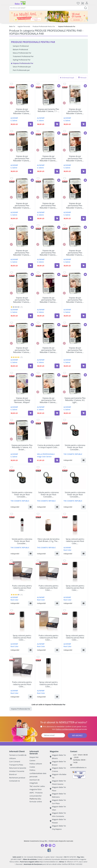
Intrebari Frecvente (17, 771)
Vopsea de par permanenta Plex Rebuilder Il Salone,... (75, 111)
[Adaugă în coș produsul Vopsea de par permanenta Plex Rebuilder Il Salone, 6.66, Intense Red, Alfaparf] (57, 316)
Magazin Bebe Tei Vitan (58, 808)
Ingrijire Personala (24, 26)
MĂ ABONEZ (77, 736)
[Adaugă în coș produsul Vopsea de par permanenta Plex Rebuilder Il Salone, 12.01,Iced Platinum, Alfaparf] (30, 266)
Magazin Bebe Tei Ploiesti (58, 821)
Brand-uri (13, 774)
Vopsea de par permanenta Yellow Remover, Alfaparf (22, 400)
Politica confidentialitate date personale (38, 773)
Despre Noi (34, 757)
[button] (83, 460)
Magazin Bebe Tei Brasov (58, 763)
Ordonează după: (67, 78)
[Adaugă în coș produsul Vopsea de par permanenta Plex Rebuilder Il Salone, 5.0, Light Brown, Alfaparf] (30, 316)
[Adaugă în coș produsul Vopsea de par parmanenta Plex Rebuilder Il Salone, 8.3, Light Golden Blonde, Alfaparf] (30, 124)
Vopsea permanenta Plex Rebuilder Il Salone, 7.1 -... (49, 110)
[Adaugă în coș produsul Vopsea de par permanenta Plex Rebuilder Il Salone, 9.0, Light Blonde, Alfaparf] (57, 266)
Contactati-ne (15, 781)
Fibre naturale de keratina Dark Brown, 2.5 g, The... (48, 540)
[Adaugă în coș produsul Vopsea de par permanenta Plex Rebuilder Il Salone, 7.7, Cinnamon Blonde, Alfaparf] (30, 366)
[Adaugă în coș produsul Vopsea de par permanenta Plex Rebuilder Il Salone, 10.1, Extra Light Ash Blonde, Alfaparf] (83, 316)
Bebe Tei (12, 26)
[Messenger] (46, 845)
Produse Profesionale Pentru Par (44, 26)
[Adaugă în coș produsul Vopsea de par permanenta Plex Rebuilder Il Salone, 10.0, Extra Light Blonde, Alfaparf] (57, 171)
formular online (36, 802)
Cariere (32, 760)
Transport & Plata (16, 765)
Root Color (67, 550)
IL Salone (14, 120)
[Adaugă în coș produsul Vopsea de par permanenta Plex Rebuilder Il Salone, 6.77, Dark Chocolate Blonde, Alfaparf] (83, 366)
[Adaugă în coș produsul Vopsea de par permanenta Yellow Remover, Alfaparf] (30, 413)
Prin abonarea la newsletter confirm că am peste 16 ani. (65, 726)
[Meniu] (11, 3)
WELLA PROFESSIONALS (46, 454)
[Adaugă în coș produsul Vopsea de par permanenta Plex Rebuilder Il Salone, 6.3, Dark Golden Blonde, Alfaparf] (83, 266)
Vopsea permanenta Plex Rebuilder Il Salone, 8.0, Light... (75, 400)
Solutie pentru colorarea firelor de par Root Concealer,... (22, 495)
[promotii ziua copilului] (49, 17)
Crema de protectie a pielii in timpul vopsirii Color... (49, 446)
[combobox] (49, 8)
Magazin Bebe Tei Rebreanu (58, 795)
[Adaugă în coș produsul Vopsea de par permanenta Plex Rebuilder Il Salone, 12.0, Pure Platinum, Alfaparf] (30, 218)
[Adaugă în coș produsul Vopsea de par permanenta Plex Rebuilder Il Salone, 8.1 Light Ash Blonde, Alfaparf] (83, 124)
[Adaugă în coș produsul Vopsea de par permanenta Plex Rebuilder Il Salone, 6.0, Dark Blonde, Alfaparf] (57, 218)
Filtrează (82, 78)
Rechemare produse (17, 778)
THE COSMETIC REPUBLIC (73, 454)
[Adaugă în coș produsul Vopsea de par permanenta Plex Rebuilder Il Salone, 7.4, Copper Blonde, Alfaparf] (83, 171)
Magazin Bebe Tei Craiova (58, 770)
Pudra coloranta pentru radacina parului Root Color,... (22, 588)
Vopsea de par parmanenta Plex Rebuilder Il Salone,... (22, 111)
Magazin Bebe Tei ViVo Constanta (58, 815)
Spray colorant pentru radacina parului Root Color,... (75, 541)
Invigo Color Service (44, 457)
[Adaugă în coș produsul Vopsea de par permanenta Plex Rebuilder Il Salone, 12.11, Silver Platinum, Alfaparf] (57, 413)
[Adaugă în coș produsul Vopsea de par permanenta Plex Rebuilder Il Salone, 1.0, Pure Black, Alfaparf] (83, 218)
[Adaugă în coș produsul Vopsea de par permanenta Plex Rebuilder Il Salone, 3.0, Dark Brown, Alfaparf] (57, 366)
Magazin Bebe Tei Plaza (58, 789)
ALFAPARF (14, 118)
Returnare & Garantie (18, 768)
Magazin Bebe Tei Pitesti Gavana (58, 782)
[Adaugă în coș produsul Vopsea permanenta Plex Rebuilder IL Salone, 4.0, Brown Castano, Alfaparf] (30, 460)
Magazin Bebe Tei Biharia (58, 757)
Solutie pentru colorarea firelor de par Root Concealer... (75, 447)
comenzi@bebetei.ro (78, 767)
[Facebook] (42, 845)
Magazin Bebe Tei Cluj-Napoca (58, 827)
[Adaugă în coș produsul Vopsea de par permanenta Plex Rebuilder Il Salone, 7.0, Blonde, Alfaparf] (30, 171)
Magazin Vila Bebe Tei (58, 776)
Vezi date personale (70, 729)
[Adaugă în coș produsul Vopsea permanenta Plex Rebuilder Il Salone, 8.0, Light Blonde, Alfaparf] (83, 413)
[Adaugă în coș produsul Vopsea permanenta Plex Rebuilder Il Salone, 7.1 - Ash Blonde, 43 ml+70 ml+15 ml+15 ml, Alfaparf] (57, 124)
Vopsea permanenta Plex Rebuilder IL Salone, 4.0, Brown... (22, 447)
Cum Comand (15, 761)
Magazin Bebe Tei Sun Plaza (58, 802)
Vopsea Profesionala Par (21, 709)
